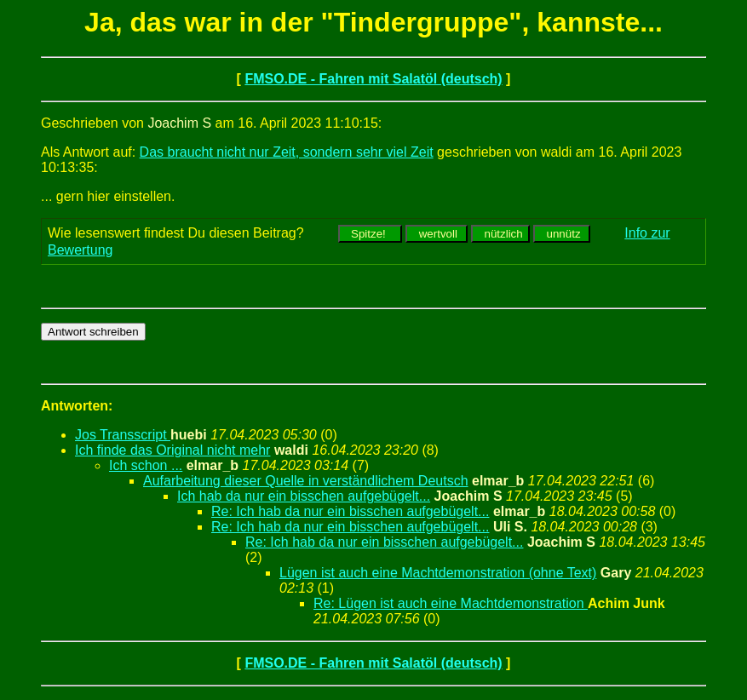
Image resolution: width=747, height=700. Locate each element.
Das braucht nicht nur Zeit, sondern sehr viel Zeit (287, 152)
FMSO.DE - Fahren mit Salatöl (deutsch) (373, 79)
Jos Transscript (123, 435)
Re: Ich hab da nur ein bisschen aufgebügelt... (350, 511)
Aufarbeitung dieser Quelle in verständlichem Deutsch (306, 481)
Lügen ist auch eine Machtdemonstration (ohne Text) (438, 573)
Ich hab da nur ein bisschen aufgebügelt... (304, 496)
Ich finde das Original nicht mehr (172, 450)
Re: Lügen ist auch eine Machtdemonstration (451, 603)
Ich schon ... (146, 465)
